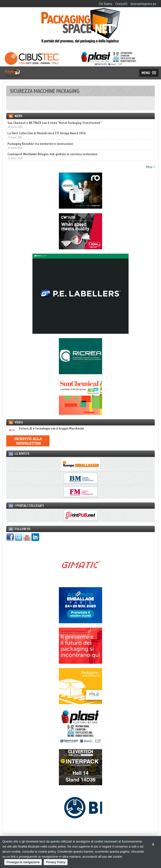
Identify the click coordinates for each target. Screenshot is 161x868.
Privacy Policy (56, 862)
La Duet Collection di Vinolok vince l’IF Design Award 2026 (46, 133)
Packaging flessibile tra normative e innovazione (40, 144)
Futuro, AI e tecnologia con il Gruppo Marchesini (45, 428)
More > (150, 167)
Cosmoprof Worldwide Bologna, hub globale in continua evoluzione (52, 154)
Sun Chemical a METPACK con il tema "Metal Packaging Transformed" (54, 123)
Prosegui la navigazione (23, 862)
